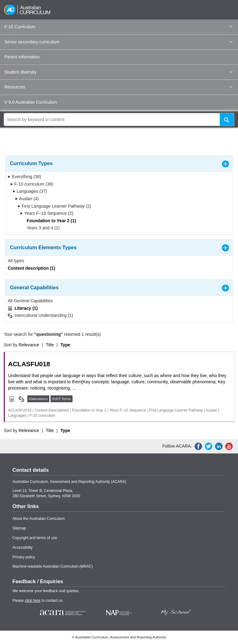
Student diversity (118, 72)
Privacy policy (24, 557)
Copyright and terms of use (35, 538)
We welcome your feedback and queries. (46, 591)
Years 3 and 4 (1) (41, 228)
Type (65, 345)
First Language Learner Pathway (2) (54, 206)
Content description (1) (31, 268)
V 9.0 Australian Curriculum (31, 102)
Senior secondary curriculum (118, 42)
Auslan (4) (27, 199)
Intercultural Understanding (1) (40, 315)
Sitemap (19, 528)
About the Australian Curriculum (39, 519)
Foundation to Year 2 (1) (49, 221)
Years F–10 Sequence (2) (47, 213)
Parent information (22, 57)
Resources (118, 87)
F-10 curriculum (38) (32, 184)
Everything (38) (24, 177)
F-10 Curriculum (118, 27)
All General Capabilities (30, 301)
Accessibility (22, 547)
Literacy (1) (23, 308)
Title (50, 345)
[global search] (119, 119)
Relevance (29, 345)
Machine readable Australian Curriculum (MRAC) (53, 566)
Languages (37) (30, 191)
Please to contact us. (38, 601)
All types (16, 261)
